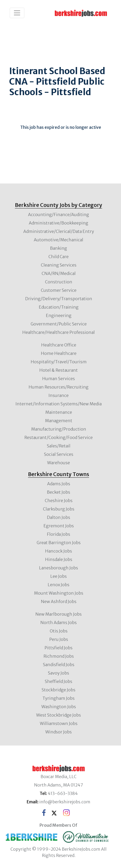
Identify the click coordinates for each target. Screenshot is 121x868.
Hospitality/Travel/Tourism (59, 362)
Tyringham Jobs (59, 698)
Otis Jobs (59, 631)
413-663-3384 (63, 793)
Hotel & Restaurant (59, 370)
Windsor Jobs (59, 732)
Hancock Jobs (59, 551)
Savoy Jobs (59, 673)
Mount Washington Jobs (59, 593)
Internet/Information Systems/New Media (59, 404)
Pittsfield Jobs (59, 648)
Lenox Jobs (59, 585)
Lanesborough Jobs (59, 568)
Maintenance (59, 412)
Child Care (59, 257)
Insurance (59, 395)
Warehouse (59, 463)
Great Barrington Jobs (59, 543)
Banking (59, 248)
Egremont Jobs (59, 526)
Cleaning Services (59, 265)
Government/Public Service (59, 324)
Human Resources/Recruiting (59, 387)
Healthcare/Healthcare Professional (59, 332)
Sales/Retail (59, 446)
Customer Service (59, 290)
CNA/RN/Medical (59, 273)
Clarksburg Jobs (59, 509)
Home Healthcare (59, 353)
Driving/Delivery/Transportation (59, 299)
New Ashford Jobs (59, 601)
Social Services (59, 454)
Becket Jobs (59, 492)
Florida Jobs (59, 534)
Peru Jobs (59, 639)
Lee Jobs (59, 576)
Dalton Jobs (59, 517)
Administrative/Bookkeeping (59, 223)
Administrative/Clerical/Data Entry (59, 231)
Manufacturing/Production (59, 429)
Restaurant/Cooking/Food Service (59, 437)
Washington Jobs (59, 707)
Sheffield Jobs (59, 681)
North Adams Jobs (59, 622)
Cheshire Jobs (59, 501)
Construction (59, 282)
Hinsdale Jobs (59, 559)
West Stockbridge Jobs (59, 715)
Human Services (59, 379)
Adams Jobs (59, 484)
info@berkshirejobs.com (65, 802)
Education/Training (59, 307)
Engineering (59, 315)
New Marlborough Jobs (59, 614)
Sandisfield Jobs (59, 665)
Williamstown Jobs (59, 723)
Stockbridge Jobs (59, 690)
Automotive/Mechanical (59, 240)
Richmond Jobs (59, 656)
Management (59, 421)
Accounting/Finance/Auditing (59, 215)
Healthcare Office (59, 345)
